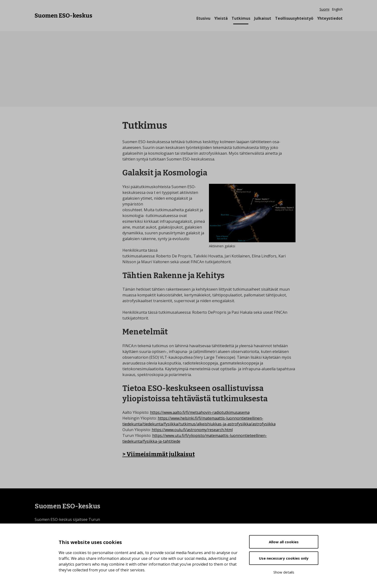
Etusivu (203, 18)
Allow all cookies (284, 542)
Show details (284, 572)
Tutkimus (241, 18)
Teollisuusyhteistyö (294, 18)
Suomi (324, 9)
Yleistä (221, 18)
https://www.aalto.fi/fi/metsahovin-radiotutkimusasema (200, 412)
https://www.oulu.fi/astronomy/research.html (192, 430)
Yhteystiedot (330, 18)
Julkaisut (263, 18)
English (337, 9)
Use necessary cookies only (284, 558)
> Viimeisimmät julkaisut (159, 454)
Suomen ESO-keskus (63, 15)
